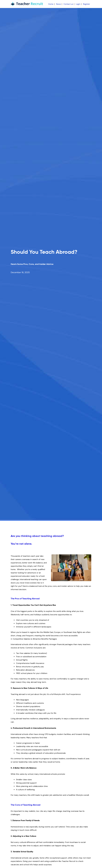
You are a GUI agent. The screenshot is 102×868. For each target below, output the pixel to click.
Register (86, 4)
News (58, 4)
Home (51, 4)
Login (78, 4)
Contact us (68, 4)
